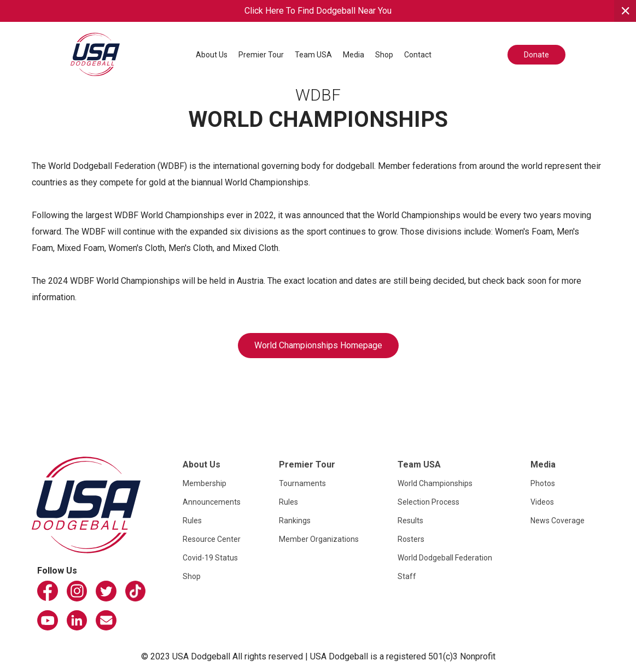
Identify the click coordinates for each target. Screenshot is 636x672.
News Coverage (558, 521)
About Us (212, 55)
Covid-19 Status (210, 558)
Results (410, 521)
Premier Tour (261, 55)
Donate (536, 55)
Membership (205, 483)
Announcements (212, 502)
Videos (542, 502)
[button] (212, 55)
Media (354, 55)
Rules (192, 521)
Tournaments (302, 483)
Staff (407, 576)
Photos (543, 483)
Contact (418, 55)
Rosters (411, 539)
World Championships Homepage (318, 345)
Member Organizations (319, 539)
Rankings (295, 521)
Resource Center (212, 539)
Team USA (313, 55)
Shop (384, 55)
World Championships (435, 483)
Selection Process (428, 502)
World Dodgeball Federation (445, 558)
